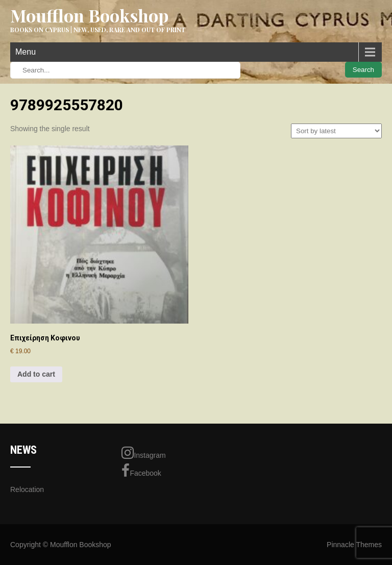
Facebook (141, 471)
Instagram (143, 453)
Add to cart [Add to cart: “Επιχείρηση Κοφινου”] (36, 374)
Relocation (27, 489)
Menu (26, 52)
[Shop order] (336, 131)
